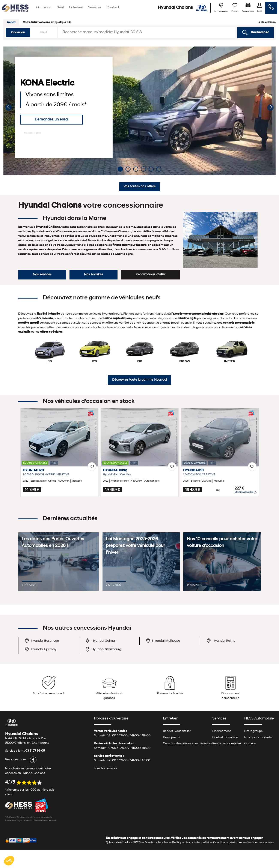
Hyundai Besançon (42, 641)
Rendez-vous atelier (150, 275)
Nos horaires (94, 275)
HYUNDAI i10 (193, 470)
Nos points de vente (258, 737)
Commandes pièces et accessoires (187, 744)
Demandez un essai (52, 119)
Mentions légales (31, 133)
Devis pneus (171, 737)
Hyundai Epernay (41, 649)
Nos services (42, 275)
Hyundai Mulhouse (163, 641)
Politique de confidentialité (191, 843)
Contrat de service (225, 737)
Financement (222, 731)
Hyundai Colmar (101, 641)
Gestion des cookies (260, 843)
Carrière (250, 744)
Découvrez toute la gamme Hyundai (139, 380)
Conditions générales (228, 843)
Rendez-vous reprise (227, 744)
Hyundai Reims (221, 641)
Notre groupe (253, 731)
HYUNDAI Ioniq (115, 470)
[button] (9, 108)
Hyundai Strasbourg (103, 649)
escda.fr (53, 821)
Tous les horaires (105, 768)
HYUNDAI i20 (33, 470)
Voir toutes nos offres (139, 187)
